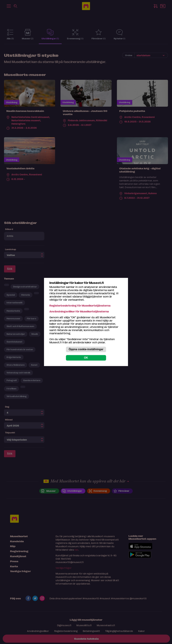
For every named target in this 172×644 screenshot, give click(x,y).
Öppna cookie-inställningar (86, 349)
